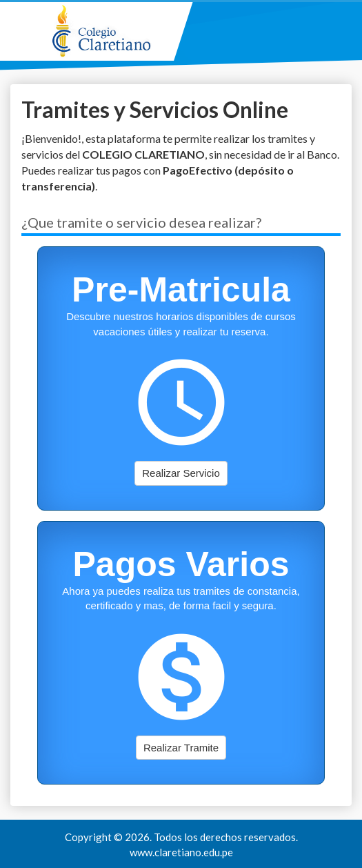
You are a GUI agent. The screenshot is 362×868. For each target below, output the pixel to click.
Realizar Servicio (181, 473)
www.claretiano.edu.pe (181, 852)
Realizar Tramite (181, 748)
